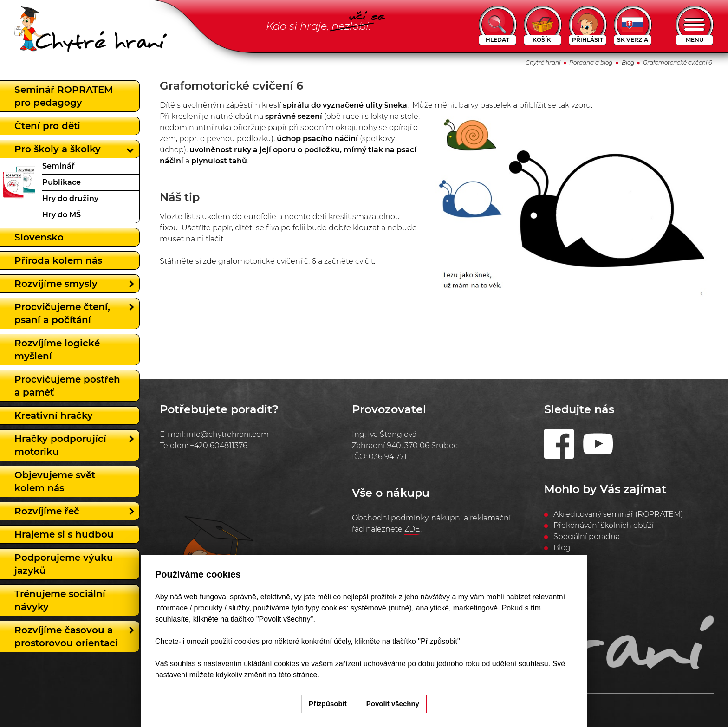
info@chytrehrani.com (228, 434)
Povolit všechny (393, 704)
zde (211, 261)
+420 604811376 (219, 445)
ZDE (412, 529)
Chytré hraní (543, 62)
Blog (628, 62)
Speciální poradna (587, 536)
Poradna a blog (591, 62)
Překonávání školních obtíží (603, 525)
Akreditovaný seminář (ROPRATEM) (618, 514)
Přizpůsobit (328, 704)
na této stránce (293, 675)
